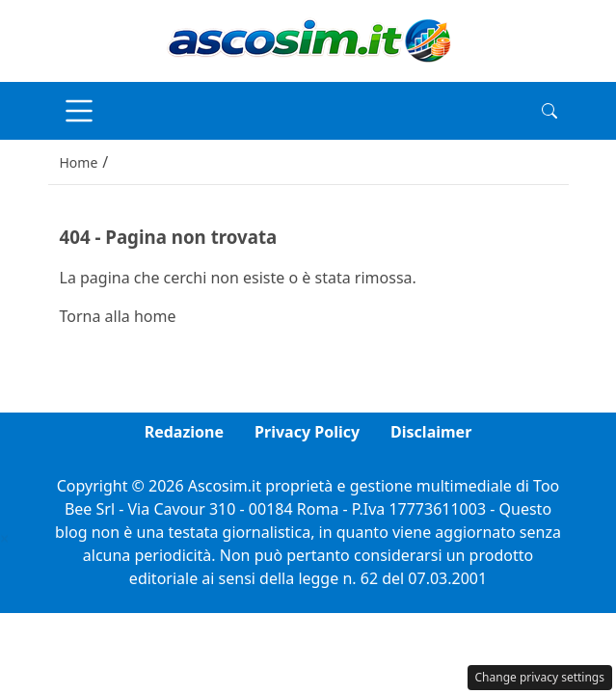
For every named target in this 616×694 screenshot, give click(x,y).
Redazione (184, 432)
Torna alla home (118, 316)
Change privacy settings (540, 677)
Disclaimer (431, 432)
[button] (549, 111)
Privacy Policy (307, 432)
